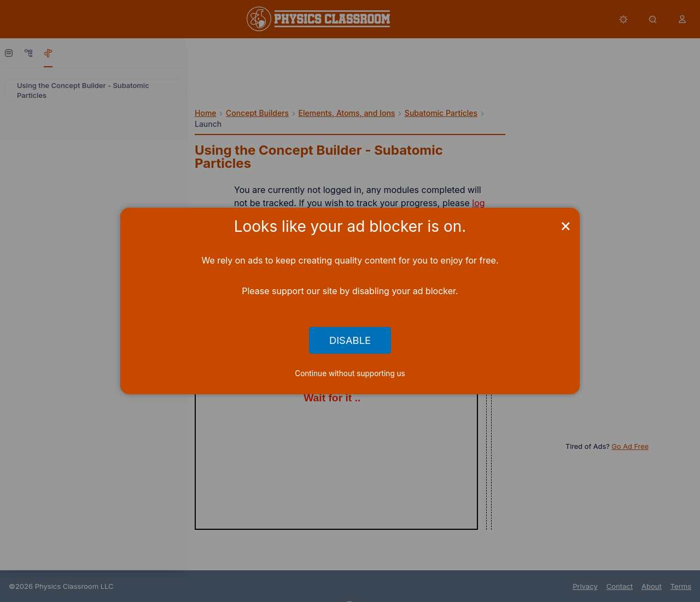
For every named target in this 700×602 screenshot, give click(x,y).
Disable (350, 341)
